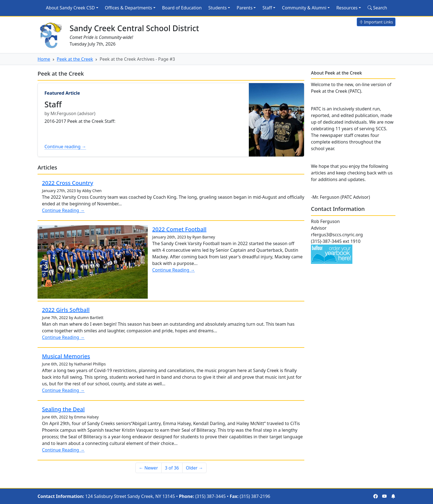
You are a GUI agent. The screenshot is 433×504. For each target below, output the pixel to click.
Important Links (376, 22)
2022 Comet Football (179, 229)
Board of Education (182, 8)
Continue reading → (65, 147)
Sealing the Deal (63, 409)
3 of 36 (172, 468)
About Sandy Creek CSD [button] (70, 8)
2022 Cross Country (68, 183)
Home (44, 59)
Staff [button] (267, 8)
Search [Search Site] (377, 8)
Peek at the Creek (75, 59)
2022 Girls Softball (66, 310)
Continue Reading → (63, 210)
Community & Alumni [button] (304, 8)
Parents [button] (245, 8)
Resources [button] (347, 8)
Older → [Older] (194, 468)
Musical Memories (66, 356)
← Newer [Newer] (148, 468)
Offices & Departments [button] (129, 8)
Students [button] (217, 8)
